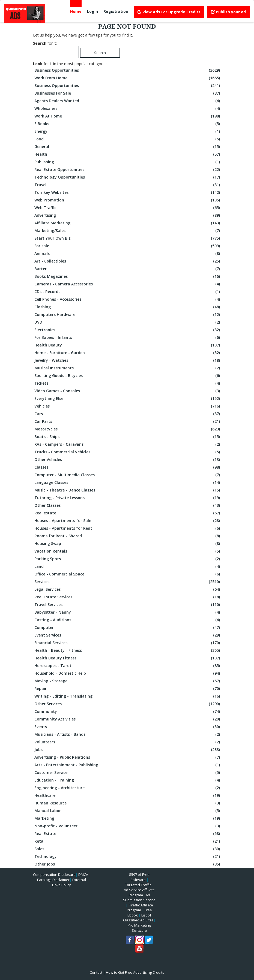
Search (100, 53)
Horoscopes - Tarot (128, 666)
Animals (128, 254)
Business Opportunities (128, 70)
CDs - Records (128, 292)
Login (92, 11)
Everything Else (128, 399)
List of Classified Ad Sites (138, 918)
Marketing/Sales (128, 231)
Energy (128, 131)
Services (128, 582)
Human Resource (128, 803)
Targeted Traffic (138, 885)
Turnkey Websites (128, 192)
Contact (96, 972)
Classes (128, 467)
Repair (128, 689)
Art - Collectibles (128, 261)
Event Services (128, 635)
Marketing (128, 818)
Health (128, 154)
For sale (128, 246)
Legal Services (128, 589)
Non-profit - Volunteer (128, 826)
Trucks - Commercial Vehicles (128, 452)
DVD (128, 322)
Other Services (128, 704)
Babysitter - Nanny (128, 612)
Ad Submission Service (139, 898)
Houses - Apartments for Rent (128, 528)
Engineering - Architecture (128, 788)
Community (128, 711)
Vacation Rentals (128, 551)
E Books (128, 124)
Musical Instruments (128, 368)
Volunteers (128, 742)
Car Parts (128, 421)
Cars (128, 414)
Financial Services (128, 643)
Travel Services (128, 605)
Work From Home (128, 78)
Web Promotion (128, 200)
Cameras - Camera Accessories (128, 284)
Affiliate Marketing (128, 223)
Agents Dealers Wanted (128, 101)
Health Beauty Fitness (128, 658)
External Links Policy (69, 882)
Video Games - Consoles (128, 391)
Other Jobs (128, 864)
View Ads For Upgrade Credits (169, 12)
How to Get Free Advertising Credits (135, 972)
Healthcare (128, 795)
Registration (116, 11)
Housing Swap (128, 544)
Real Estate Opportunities (128, 170)
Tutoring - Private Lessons (128, 498)
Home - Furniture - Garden (128, 353)
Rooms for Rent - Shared (128, 536)
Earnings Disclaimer (53, 880)
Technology (128, 857)
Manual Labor (128, 811)
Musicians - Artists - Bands (128, 734)
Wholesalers (128, 108)
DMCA (83, 875)
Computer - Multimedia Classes (128, 475)
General (128, 147)
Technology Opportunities (128, 177)
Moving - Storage (128, 681)
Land (128, 566)
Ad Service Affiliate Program (139, 892)
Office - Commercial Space (128, 574)
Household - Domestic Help (128, 673)
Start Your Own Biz (128, 238)
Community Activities (128, 719)
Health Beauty (128, 345)
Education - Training (128, 780)
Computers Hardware (128, 315)
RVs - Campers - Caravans (128, 444)
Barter (128, 269)
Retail (128, 841)
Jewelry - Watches (128, 360)
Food (128, 139)
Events (128, 727)
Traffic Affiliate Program (140, 908)
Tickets (128, 383)
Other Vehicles (128, 460)
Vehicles (128, 406)
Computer (128, 628)
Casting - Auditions (128, 620)
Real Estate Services (128, 597)
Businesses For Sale (128, 93)
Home (76, 11)
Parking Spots (128, 559)
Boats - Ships (128, 437)
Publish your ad (228, 12)
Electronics (128, 330)
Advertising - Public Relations (128, 757)
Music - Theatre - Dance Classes (128, 490)
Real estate (128, 513)
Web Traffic (128, 208)
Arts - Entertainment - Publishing (128, 765)
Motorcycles (128, 429)
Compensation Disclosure (54, 875)
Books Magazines (128, 276)
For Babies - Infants (128, 337)
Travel (128, 185)
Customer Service (128, 773)
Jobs (128, 750)
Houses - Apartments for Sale (128, 521)
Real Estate (128, 834)
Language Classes (128, 483)
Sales (128, 849)
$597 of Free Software (139, 877)
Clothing (128, 307)
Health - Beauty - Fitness (128, 650)
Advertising (128, 215)
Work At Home (128, 116)
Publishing (128, 162)
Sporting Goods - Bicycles (128, 376)
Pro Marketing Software (139, 928)
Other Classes (128, 505)
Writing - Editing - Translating (128, 696)
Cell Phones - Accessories (128, 299)
